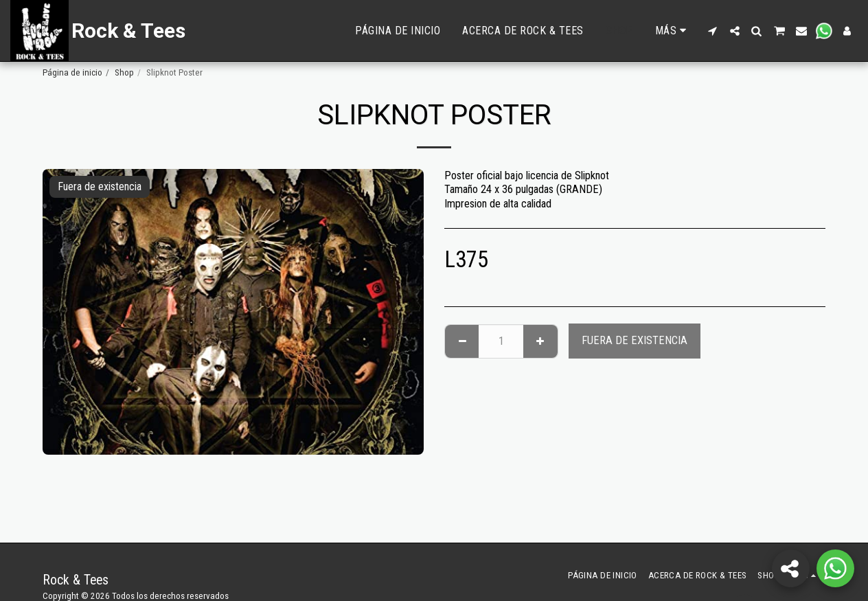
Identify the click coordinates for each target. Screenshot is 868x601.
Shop (124, 72)
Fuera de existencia (635, 340)
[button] (713, 31)
